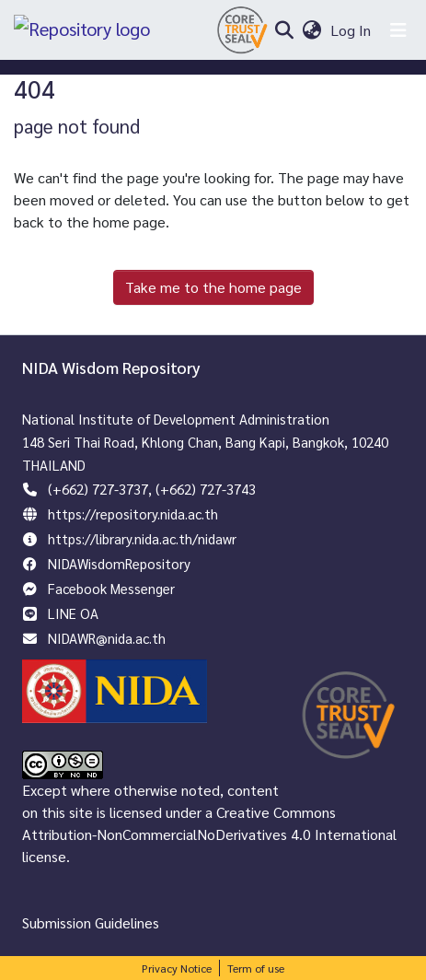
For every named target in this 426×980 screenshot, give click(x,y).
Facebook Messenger (111, 588)
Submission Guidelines (91, 922)
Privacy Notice (177, 968)
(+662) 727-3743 (206, 489)
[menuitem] (311, 30)
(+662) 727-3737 (98, 489)
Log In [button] (351, 30)
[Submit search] (284, 30)
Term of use (256, 968)
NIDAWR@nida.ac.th (107, 638)
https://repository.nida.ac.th (133, 513)
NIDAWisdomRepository (119, 563)
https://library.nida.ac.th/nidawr (142, 538)
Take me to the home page (213, 287)
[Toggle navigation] (398, 30)
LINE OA (73, 613)
